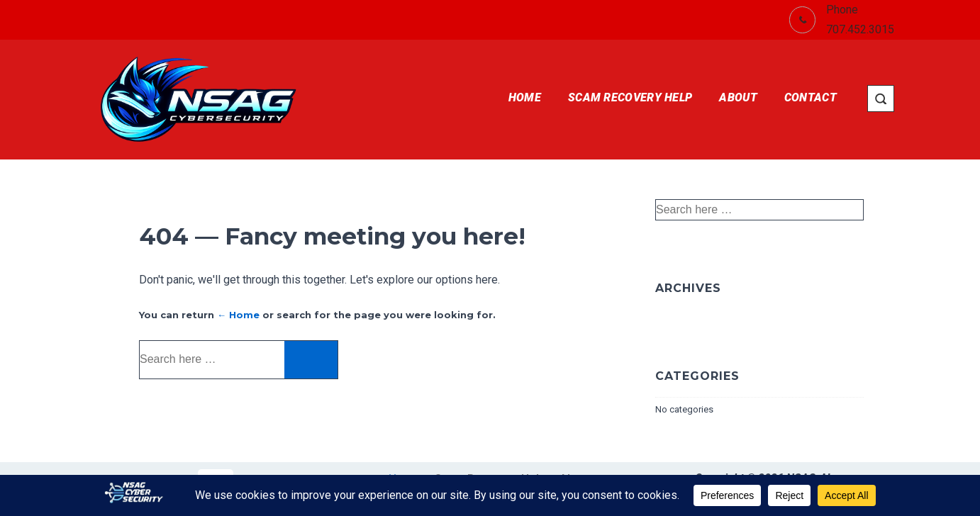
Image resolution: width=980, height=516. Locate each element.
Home (525, 97)
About (738, 97)
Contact (811, 97)
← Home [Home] (238, 315)
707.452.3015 (860, 29)
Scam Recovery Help (630, 97)
